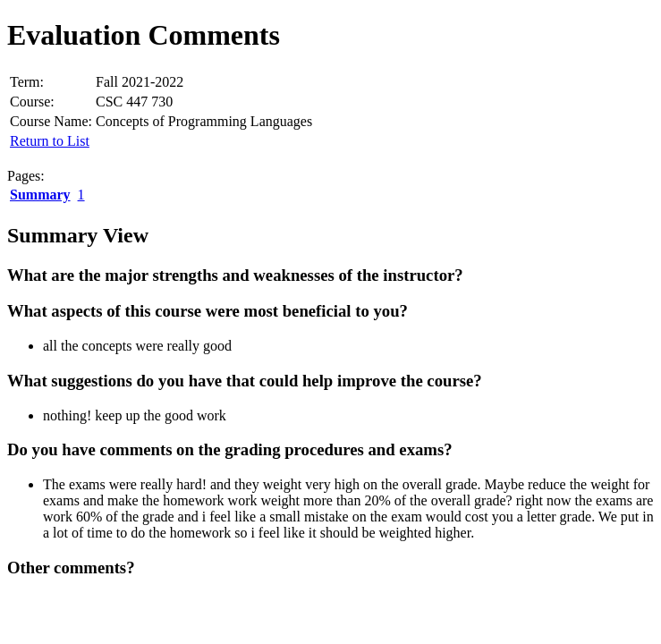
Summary (40, 195)
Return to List (50, 141)
